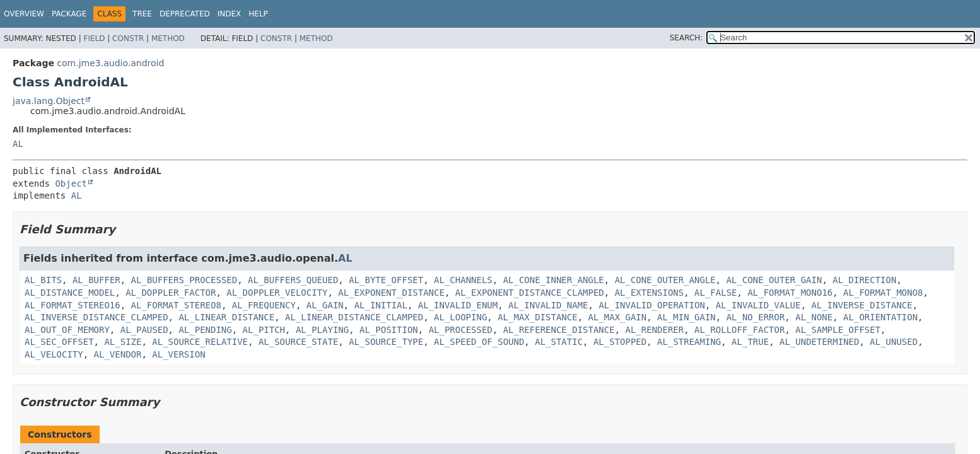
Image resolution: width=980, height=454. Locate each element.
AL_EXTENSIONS (650, 293)
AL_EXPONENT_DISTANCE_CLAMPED (530, 293)
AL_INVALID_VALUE (758, 305)
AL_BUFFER (96, 280)
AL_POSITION (389, 330)
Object (71, 183)
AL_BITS (43, 280)
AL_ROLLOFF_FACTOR (739, 330)
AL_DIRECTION (864, 280)
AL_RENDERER (655, 330)
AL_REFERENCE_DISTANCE (559, 330)
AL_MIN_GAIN (686, 317)
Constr (128, 38)
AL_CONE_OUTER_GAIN (774, 280)
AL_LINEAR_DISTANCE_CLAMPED (354, 317)
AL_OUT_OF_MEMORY (67, 330)
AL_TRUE (750, 342)
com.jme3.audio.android (110, 63)
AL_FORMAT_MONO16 (790, 293)
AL (18, 144)
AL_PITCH (264, 330)
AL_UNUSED (894, 342)
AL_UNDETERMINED (819, 342)
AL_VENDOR (118, 354)
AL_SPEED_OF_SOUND (479, 342)
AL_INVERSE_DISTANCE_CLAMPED (96, 317)
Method (168, 38)
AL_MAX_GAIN (617, 317)
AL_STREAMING (689, 342)
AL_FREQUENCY (264, 305)
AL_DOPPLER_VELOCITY (277, 293)
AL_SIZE (123, 342)
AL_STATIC (559, 342)
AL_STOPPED (620, 342)
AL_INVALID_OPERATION (652, 305)
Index (230, 14)
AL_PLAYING (322, 330)
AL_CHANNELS (463, 280)
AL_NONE (814, 317)
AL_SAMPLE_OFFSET (838, 330)
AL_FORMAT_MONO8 (883, 293)
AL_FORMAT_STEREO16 (73, 305)
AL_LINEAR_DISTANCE (226, 317)
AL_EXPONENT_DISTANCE (391, 293)
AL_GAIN (325, 305)
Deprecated (185, 14)
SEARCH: (686, 38)
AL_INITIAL (381, 305)
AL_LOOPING (460, 317)
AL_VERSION (178, 354)
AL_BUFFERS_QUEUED (293, 280)
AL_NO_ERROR (756, 317)
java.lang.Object (49, 101)
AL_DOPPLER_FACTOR (171, 293)
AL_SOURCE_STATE (298, 342)
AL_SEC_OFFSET (59, 342)
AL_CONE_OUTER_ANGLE (665, 280)
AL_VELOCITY (54, 354)
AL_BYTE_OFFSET (386, 280)
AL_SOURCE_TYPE (386, 342)
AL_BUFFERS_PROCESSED (184, 280)
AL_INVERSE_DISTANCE (862, 305)
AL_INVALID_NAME (548, 305)
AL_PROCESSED (461, 330)
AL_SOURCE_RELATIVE (200, 342)
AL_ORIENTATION (880, 317)
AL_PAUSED (144, 330)
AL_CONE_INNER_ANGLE (554, 280)
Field (94, 38)
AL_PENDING (205, 330)
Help (258, 14)
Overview (24, 14)
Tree (142, 14)
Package (69, 14)
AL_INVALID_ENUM (458, 305)
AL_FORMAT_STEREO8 (176, 305)
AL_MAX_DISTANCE (537, 317)
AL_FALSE (715, 293)
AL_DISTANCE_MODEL (70, 293)
